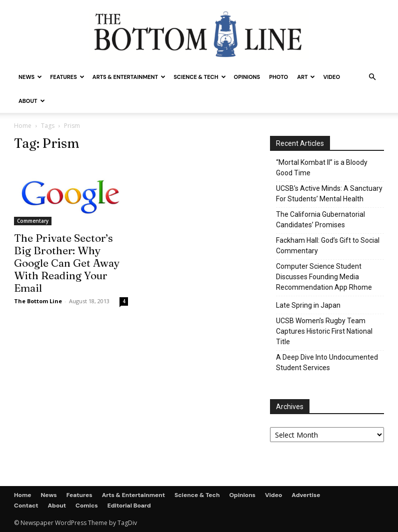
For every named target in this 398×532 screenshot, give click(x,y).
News (30, 77)
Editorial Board (129, 506)
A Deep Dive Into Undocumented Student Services (327, 362)
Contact (26, 506)
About (32, 101)
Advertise (306, 495)
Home (23, 126)
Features (67, 77)
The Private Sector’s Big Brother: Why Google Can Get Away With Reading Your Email (67, 263)
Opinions (247, 77)
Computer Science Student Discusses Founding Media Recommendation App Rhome (324, 277)
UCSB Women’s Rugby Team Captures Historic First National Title (324, 331)
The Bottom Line (38, 301)
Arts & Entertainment (129, 77)
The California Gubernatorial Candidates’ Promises (320, 220)
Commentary (33, 221)
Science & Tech (199, 77)
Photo (278, 77)
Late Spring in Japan (308, 305)
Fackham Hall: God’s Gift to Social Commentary (328, 246)
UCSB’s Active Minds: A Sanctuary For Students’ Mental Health (329, 194)
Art (306, 77)
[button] (372, 77)
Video (331, 77)
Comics (87, 506)
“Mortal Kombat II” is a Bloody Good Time (322, 168)
